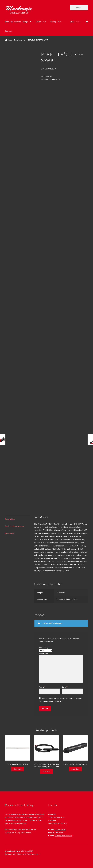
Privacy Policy (11, 854)
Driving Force (56, 22)
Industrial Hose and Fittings (17, 22)
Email (65, 687)
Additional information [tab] (15, 526)
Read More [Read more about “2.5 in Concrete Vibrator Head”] (75, 769)
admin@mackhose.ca (63, 836)
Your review (44, 654)
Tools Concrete (20, 40)
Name (42, 687)
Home (10, 40)
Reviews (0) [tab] (10, 533)
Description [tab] (10, 519)
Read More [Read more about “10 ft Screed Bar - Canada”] (18, 769)
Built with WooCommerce (29, 854)
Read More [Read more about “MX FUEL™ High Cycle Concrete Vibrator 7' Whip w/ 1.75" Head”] (46, 771)
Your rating (44, 647)
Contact (8, 31)
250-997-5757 (60, 829)
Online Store (41, 22)
